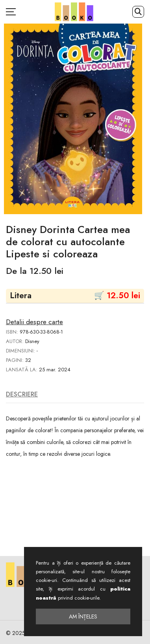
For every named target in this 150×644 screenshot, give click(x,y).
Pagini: (15, 360)
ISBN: (12, 332)
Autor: (15, 341)
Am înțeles (83, 616)
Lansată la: (22, 370)
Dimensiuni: (20, 351)
